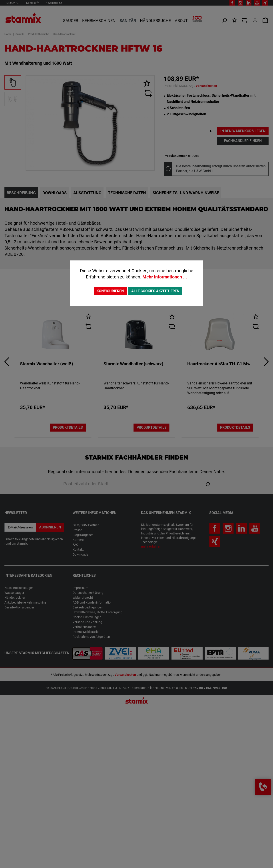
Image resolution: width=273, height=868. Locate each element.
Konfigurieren (110, 291)
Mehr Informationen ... (165, 277)
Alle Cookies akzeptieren (155, 291)
